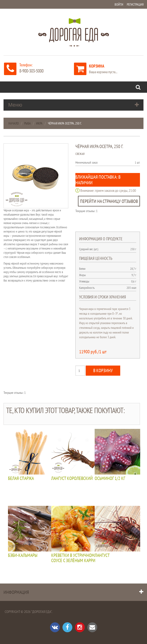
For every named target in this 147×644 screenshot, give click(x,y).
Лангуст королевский (72, 479)
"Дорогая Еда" (41, 612)
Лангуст (102, 555)
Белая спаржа (21, 479)
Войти (119, 4)
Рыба (27, 123)
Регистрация (135, 4)
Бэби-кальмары (23, 555)
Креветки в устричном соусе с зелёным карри (73, 558)
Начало (14, 123)
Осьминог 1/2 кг (110, 479)
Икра (39, 123)
